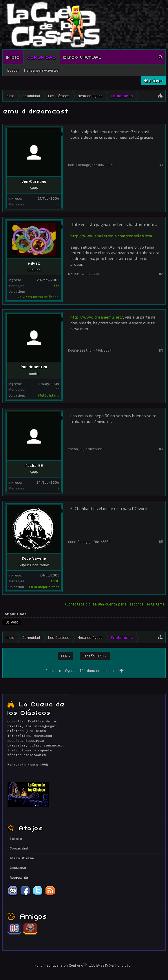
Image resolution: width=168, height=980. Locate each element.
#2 (161, 274)
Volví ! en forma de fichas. (38, 296)
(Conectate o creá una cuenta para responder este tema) (115, 604)
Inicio (13, 57)
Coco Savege (34, 558)
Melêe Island (49, 395)
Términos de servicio (97, 670)
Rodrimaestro (34, 367)
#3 (161, 350)
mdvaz (34, 263)
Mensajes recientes (41, 70)
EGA (64, 656)
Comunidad (42, 57)
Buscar (13, 70)
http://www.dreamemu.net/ (97, 317)
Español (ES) (93, 656)
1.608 (55, 581)
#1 (161, 165)
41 (57, 389)
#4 (161, 449)
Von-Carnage (34, 181)
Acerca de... (22, 878)
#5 (161, 542)
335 (56, 285)
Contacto (53, 670)
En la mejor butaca (44, 587)
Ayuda (70, 670)
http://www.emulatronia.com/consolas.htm (111, 236)
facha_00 (34, 465)
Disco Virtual (83, 57)
